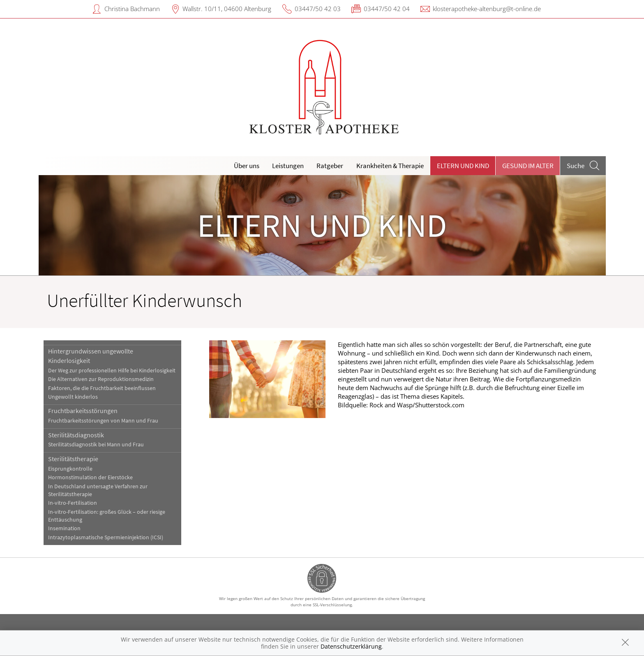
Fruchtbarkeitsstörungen (83, 411)
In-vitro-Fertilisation (73, 503)
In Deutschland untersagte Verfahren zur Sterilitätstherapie (98, 490)
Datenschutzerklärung (351, 646)
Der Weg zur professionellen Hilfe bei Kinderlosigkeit (112, 371)
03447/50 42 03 (318, 9)
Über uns (247, 166)
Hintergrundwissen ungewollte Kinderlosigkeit (91, 356)
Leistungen (288, 166)
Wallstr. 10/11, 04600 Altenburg (227, 9)
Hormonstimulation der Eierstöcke (90, 477)
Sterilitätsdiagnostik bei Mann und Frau (96, 445)
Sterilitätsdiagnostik (76, 435)
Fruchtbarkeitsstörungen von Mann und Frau (103, 421)
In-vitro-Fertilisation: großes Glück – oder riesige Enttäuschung (107, 516)
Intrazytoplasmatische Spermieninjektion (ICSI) (106, 537)
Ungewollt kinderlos (73, 397)
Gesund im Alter (528, 166)
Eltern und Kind (463, 166)
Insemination (64, 528)
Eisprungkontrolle (70, 469)
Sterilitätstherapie (73, 459)
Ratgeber (330, 166)
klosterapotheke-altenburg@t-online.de (487, 9)
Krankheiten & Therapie (390, 166)
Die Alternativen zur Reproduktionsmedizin (101, 379)
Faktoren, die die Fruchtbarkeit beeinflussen (102, 388)
